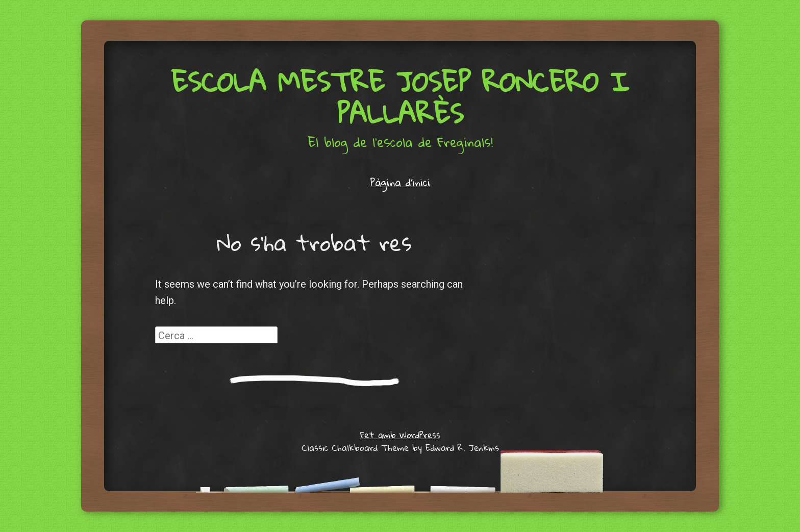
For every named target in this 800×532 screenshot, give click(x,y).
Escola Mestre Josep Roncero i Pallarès (400, 97)
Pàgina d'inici (400, 182)
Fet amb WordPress (400, 435)
